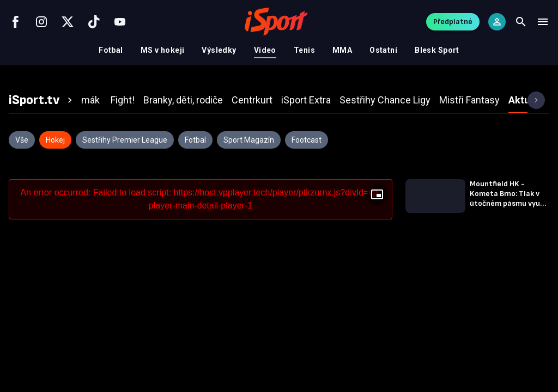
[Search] (521, 22)
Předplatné (453, 22)
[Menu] (543, 22)
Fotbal (111, 50)
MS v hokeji (163, 50)
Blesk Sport (437, 50)
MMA (342, 50)
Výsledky (219, 50)
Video (265, 50)
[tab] (42, 100)
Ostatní (383, 50)
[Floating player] (377, 194)
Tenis (304, 50)
